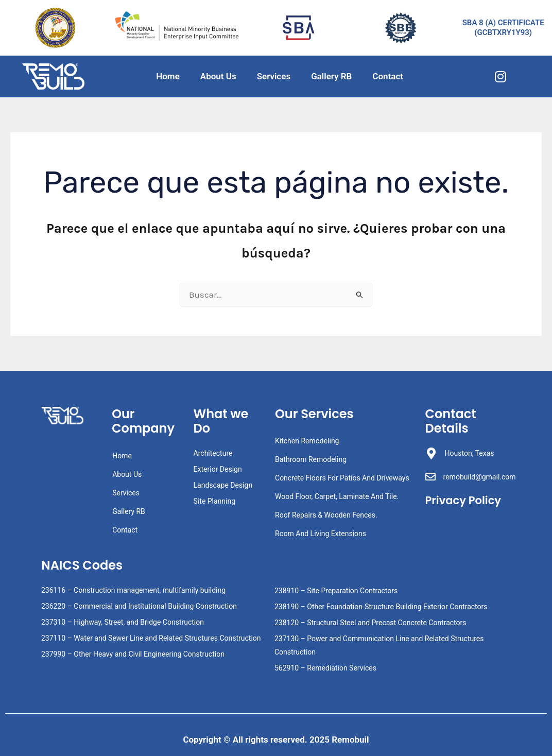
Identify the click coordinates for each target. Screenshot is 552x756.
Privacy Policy (463, 500)
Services (274, 76)
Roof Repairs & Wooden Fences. (326, 515)
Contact (388, 76)
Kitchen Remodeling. (308, 441)
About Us (218, 76)
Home (168, 76)
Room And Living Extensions (321, 534)
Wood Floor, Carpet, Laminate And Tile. (337, 496)
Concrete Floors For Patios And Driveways (342, 478)
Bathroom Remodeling (311, 459)
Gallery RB (331, 76)
